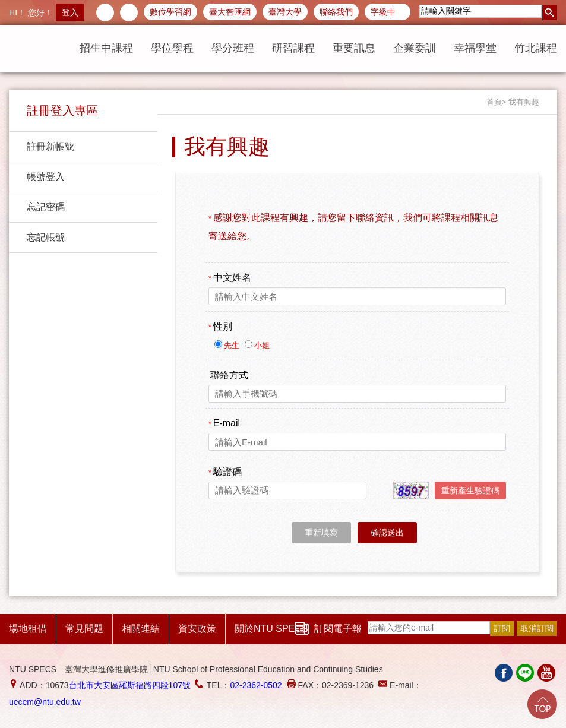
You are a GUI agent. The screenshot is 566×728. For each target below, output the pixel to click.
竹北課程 (536, 48)
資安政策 (197, 629)
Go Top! (542, 704)
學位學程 (172, 48)
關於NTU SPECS (271, 629)
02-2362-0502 (256, 685)
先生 (233, 345)
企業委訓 (415, 48)
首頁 (494, 102)
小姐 (262, 345)
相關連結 (141, 629)
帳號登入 (46, 177)
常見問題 (84, 629)
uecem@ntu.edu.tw (45, 702)
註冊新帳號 (50, 146)
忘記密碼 (46, 207)
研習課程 (293, 48)
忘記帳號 (46, 237)
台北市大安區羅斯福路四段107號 (130, 685)
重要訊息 (354, 48)
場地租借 (28, 629)
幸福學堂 (475, 48)
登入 (70, 12)
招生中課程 (106, 48)
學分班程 (233, 48)
